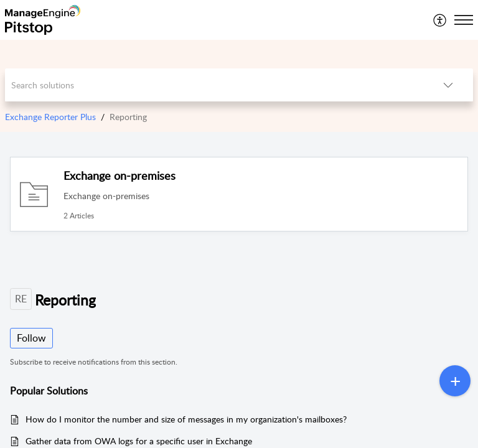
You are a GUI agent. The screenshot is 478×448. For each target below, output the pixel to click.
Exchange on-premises (119, 175)
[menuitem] (440, 20)
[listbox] (448, 85)
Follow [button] (31, 338)
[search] (214, 85)
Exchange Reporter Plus (50, 117)
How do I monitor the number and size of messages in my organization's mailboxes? (186, 419)
